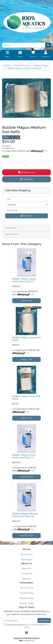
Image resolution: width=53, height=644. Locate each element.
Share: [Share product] (11, 137)
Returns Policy (27, 598)
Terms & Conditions (32, 625)
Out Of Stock (27, 477)
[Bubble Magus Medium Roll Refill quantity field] (26, 165)
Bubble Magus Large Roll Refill (26, 339)
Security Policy (26, 603)
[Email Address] (20, 620)
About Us (26, 568)
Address (27, 579)
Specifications (12, 234)
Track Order (27, 560)
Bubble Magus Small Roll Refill (26, 398)
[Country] (26, 205)
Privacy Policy (26, 593)
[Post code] (26, 210)
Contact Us (27, 574)
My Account (26, 554)
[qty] (26, 199)
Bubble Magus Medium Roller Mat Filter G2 (25, 515)
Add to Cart (27, 172)
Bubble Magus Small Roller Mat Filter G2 (24, 456)
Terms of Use (27, 588)
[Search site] (48, 45)
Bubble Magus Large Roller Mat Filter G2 (24, 280)
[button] (26, 179)
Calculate (27, 216)
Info (46, 151)
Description (11, 228)
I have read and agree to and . (27, 626)
